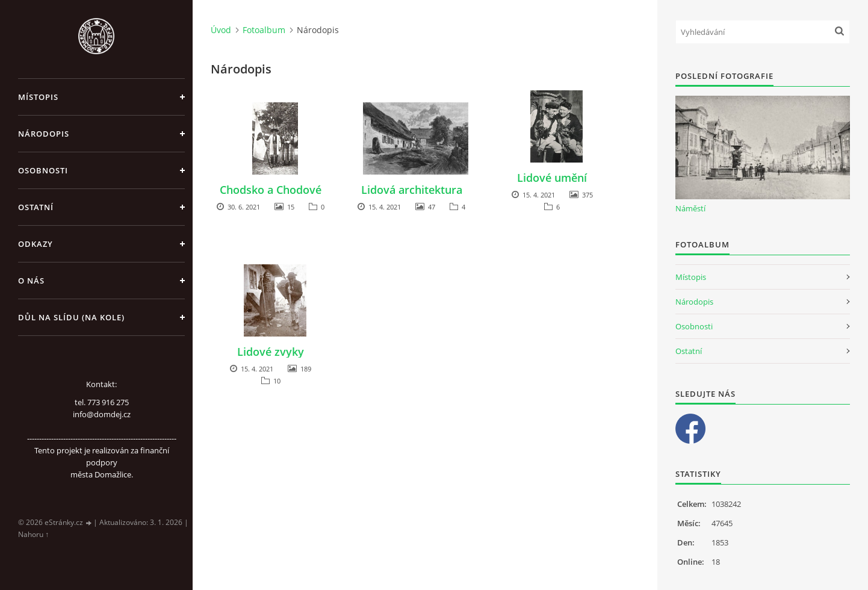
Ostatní (36, 207)
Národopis (44, 134)
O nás (31, 281)
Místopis (38, 97)
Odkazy (36, 244)
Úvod (221, 30)
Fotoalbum (264, 30)
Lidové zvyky (271, 352)
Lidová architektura (412, 190)
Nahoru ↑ (33, 534)
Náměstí (690, 208)
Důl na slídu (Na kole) (71, 317)
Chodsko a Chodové (271, 190)
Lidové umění (552, 178)
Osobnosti (43, 170)
